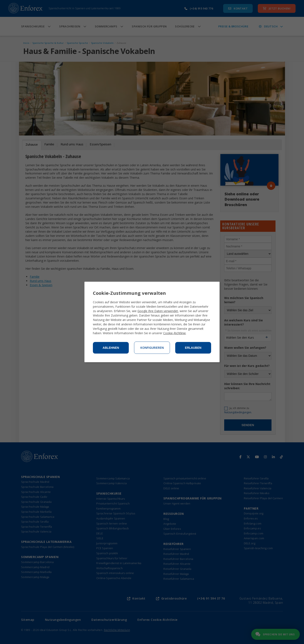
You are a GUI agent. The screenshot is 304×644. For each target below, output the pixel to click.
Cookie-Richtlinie (174, 333)
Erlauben (193, 348)
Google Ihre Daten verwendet (158, 311)
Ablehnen (111, 348)
